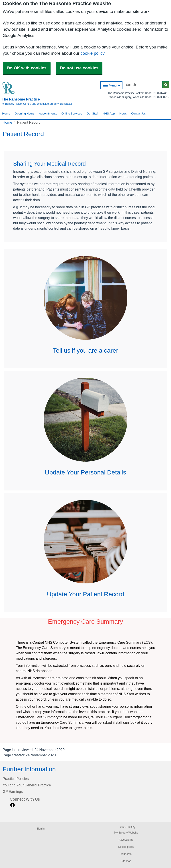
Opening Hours (25, 114)
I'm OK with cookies (27, 68)
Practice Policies (16, 779)
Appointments (48, 114)
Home (6, 114)
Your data (126, 854)
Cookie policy (126, 847)
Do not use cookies (79, 68)
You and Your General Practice (27, 785)
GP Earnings (13, 792)
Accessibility (126, 840)
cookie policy (92, 53)
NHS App (109, 114)
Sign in (41, 829)
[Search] (143, 85)
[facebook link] (12, 805)
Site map (126, 861)
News (123, 114)
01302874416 (161, 93)
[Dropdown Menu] (111, 85)
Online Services (72, 114)
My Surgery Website (126, 833)
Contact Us (138, 114)
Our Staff (92, 114)
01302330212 (161, 97)
